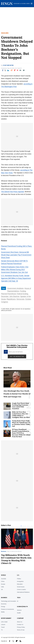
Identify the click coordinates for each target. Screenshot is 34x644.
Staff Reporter (8, 65)
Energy (3, 607)
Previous (28, 526)
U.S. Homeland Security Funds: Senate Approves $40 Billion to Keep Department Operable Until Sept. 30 (16, 278)
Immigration (20, 581)
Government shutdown (15, 288)
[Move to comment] (24, 70)
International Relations (23, 592)
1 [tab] (21, 526)
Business (4, 551)
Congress (5, 302)
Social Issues (21, 587)
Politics (19, 579)
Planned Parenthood (8, 294)
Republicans (11, 299)
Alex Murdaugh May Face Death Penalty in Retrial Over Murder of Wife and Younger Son (17, 394)
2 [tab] (23, 526)
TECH (19, 598)
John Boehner (14, 296)
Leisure (3, 625)
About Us (20, 622)
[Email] (20, 70)
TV (2, 630)
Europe (3, 584)
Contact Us (20, 625)
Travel (3, 627)
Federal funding (22, 294)
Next (32, 526)
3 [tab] (24, 526)
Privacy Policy (21, 627)
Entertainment (6, 618)
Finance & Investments (7, 609)
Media (3, 612)
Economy (4, 604)
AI (18, 601)
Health (19, 613)
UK (2, 589)
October (28, 299)
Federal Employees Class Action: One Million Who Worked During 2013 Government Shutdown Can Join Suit (15, 270)
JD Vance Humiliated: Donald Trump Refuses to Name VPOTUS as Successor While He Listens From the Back (21, 433)
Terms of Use (21, 630)
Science (19, 610)
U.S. (18, 575)
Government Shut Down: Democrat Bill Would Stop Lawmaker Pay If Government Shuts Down (16, 255)
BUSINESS (4, 598)
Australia (4, 579)
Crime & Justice (21, 589)
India (2, 587)
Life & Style (4, 622)
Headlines (5, 33)
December (5, 296)
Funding (23, 291)
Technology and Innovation (9, 601)
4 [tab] (25, 526)
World (3, 575)
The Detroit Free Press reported (13, 192)
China (3, 581)
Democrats (20, 299)
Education (20, 584)
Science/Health (22, 607)
